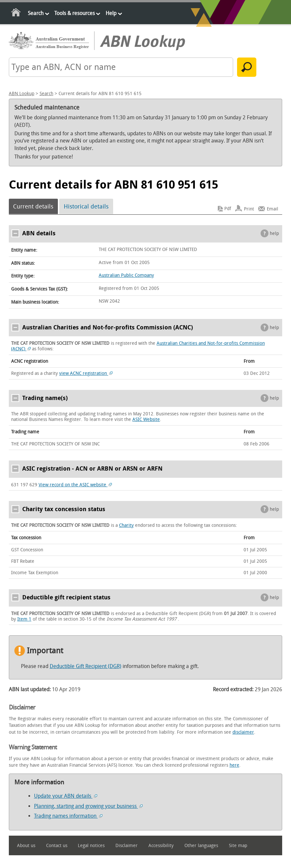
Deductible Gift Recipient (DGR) (86, 666)
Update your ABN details (66, 796)
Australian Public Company (126, 275)
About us (26, 846)
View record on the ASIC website (75, 485)
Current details (33, 207)
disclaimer (243, 732)
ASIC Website (146, 419)
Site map (238, 846)
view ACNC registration (86, 373)
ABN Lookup (22, 94)
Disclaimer (127, 846)
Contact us (57, 846)
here (234, 765)
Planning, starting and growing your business (88, 806)
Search (36, 13)
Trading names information (68, 816)
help (274, 234)
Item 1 (24, 619)
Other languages (201, 846)
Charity (126, 525)
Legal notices (91, 846)
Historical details (86, 207)
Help (111, 13)
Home (16, 14)
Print (249, 209)
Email (273, 209)
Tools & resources (75, 13)
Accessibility (161, 846)
